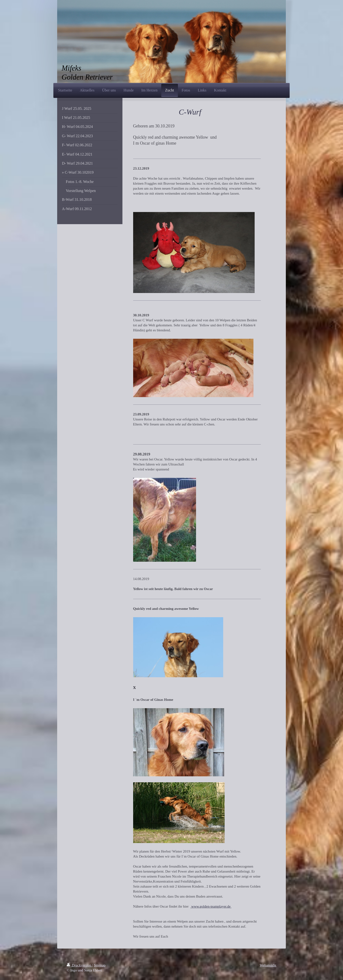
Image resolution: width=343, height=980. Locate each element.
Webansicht (268, 965)
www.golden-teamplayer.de (211, 906)
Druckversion (79, 965)
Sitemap (100, 965)
